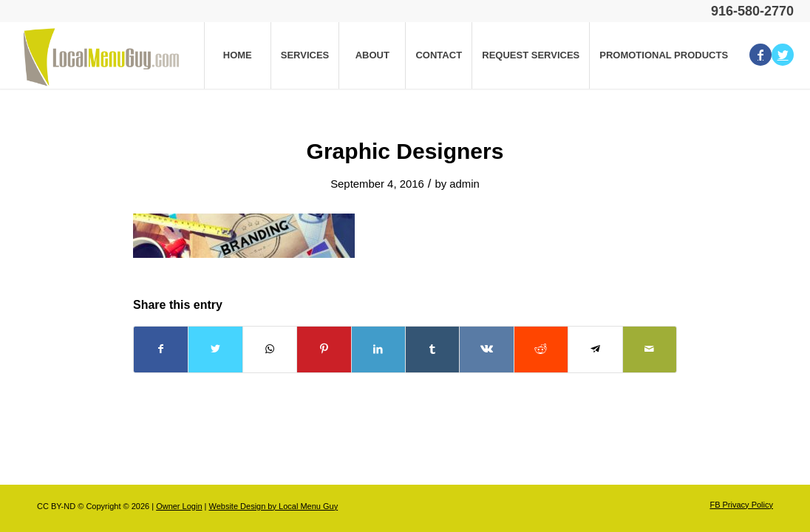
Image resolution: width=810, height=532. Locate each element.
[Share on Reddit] (541, 349)
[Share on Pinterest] (324, 349)
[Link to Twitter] (783, 55)
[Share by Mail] (650, 349)
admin (464, 184)
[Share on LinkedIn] (378, 349)
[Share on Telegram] (595, 349)
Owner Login (179, 506)
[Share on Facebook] (161, 349)
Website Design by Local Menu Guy (273, 506)
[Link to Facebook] (760, 55)
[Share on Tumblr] (432, 349)
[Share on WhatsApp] (270, 349)
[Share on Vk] (486, 349)
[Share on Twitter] (215, 349)
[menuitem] (237, 55)
